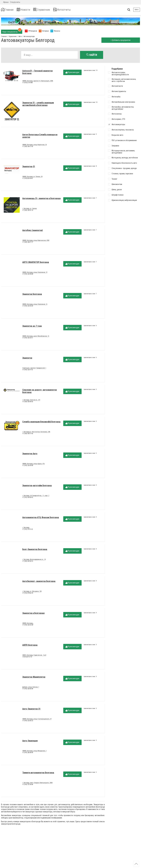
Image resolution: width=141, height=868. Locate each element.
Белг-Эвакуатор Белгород (35, 550)
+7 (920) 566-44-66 (28, 402)
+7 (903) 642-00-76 (28, 562)
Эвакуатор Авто (30, 454)
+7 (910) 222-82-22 (28, 721)
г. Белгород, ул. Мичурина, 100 (32, 592)
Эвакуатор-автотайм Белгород (37, 486)
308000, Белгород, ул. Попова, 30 (32, 177)
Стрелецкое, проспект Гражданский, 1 (34, 369)
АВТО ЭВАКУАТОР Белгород (36, 263)
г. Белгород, (26, 528)
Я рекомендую (72, 73)
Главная (8, 10)
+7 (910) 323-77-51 (28, 370)
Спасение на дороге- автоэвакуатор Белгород (40, 392)
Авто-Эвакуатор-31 (31, 709)
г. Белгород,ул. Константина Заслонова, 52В (36, 432)
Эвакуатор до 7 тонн (32, 327)
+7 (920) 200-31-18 (28, 211)
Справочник (47, 10)
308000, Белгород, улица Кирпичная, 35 (34, 145)
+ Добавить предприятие (120, 40)
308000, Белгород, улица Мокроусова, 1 (34, 751)
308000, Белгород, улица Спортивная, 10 (35, 273)
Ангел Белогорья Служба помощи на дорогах (40, 136)
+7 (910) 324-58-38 (28, 689)
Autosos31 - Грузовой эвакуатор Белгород (37, 73)
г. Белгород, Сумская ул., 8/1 (31, 401)
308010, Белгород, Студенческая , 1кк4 (34, 656)
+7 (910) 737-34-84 (28, 785)
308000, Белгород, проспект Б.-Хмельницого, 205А (38, 81)
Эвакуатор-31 (29, 167)
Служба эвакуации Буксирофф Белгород (41, 422)
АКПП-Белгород (30, 646)
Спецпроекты (15, 2)
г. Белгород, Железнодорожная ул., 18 (34, 560)
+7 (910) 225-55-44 (28, 307)
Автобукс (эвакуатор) (33, 231)
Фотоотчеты (70, 10)
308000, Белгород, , (28, 624)
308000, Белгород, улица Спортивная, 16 (35, 305)
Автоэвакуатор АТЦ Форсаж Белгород (41, 518)
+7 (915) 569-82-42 (28, 498)
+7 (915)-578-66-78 (28, 594)
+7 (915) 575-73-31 (28, 530)
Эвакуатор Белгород (32, 295)
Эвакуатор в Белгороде (33, 614)
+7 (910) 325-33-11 (28, 338)
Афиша (6, 2)
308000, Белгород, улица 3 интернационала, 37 (37, 720)
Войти (137, 10)
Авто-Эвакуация (30, 741)
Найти (92, 55)
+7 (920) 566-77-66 (28, 147)
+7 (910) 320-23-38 (28, 626)
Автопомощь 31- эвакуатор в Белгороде (42, 199)
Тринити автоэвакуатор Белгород (38, 773)
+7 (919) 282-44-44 (28, 753)
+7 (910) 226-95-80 (28, 466)
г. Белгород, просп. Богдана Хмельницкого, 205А (37, 783)
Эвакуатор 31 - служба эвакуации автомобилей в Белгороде (38, 105)
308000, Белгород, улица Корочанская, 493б (36, 241)
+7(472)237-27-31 (27, 658)
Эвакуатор (27, 359)
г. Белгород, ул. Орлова (30, 209)
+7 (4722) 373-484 (27, 83)
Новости (26, 10)
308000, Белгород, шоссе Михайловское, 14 (36, 337)
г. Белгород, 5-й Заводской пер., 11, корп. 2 (36, 496)
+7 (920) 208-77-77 (28, 243)
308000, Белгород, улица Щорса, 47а (33, 464)
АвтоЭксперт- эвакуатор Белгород (39, 582)
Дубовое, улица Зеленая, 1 (31, 688)
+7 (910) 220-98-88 (28, 275)
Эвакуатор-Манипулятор (34, 678)
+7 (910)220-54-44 (27, 179)
